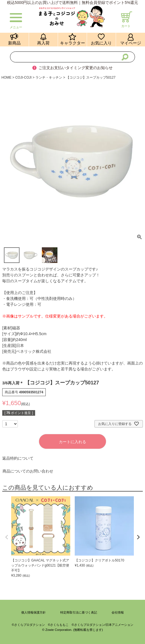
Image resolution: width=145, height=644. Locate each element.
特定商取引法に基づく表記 (79, 612)
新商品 (14, 43)
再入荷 (43, 43)
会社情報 (118, 612)
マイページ (131, 43)
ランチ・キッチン (49, 77)
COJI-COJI (24, 77)
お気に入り (101, 43)
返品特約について (18, 458)
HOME (6, 77)
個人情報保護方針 (33, 612)
